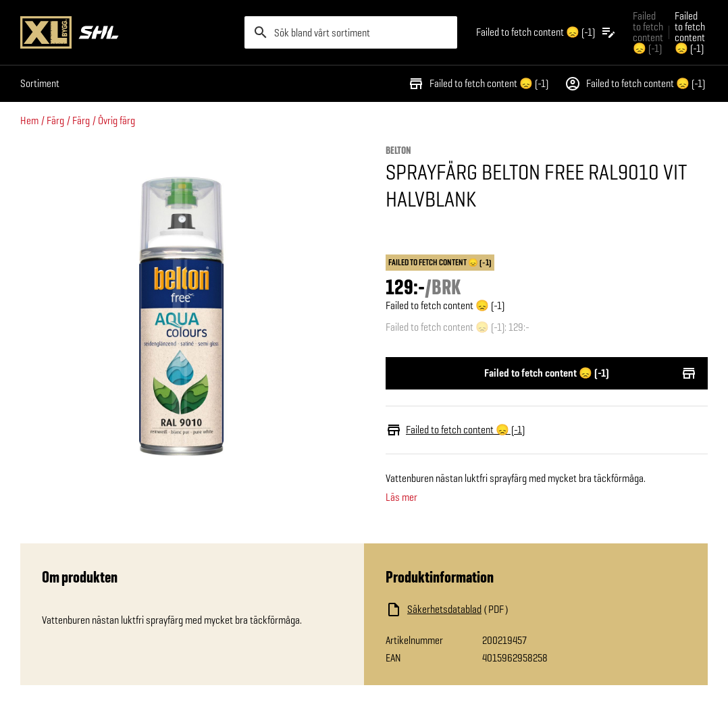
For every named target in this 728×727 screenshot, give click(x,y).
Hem (29, 120)
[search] (351, 32)
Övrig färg (116, 120)
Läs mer (401, 497)
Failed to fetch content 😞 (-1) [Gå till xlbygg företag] (648, 32)
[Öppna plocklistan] (546, 32)
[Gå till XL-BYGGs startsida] (127, 32)
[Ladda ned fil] (521, 610)
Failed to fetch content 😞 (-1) (478, 84)
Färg (55, 120)
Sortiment (40, 83)
